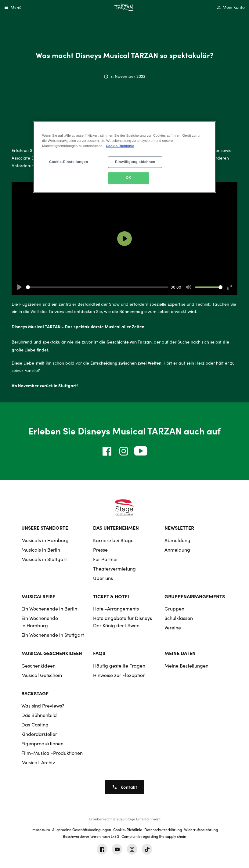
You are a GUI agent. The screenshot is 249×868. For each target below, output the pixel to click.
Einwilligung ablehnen (135, 162)
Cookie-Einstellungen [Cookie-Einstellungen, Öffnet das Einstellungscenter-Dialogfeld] (69, 162)
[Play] (20, 287)
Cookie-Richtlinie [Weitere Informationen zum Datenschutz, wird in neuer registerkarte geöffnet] (120, 146)
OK (128, 178)
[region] (125, 157)
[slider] (97, 287)
